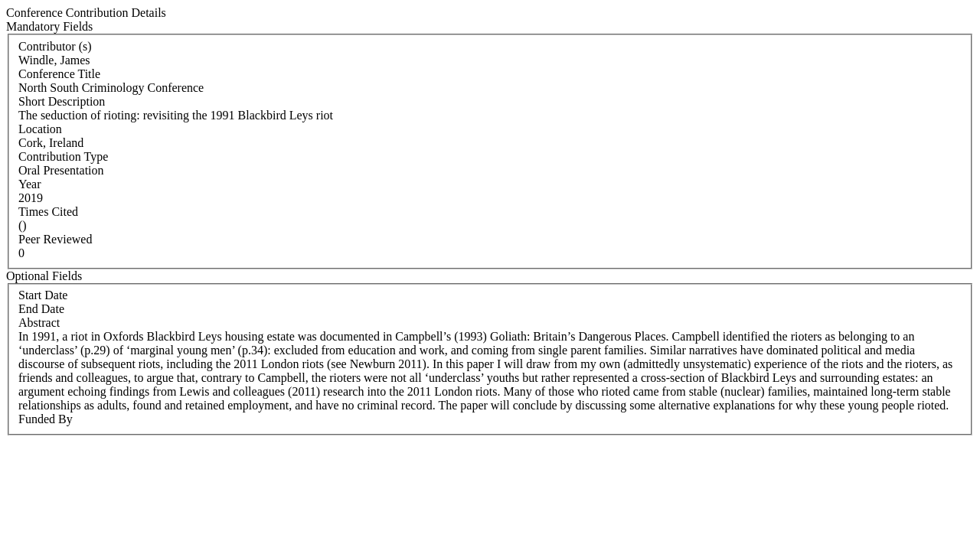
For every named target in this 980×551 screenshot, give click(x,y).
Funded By (46, 419)
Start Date (43, 295)
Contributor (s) (55, 46)
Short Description (62, 101)
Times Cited (48, 212)
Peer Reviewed (55, 239)
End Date (41, 309)
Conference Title (59, 74)
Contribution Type (63, 156)
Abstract (39, 323)
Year (29, 184)
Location (40, 129)
